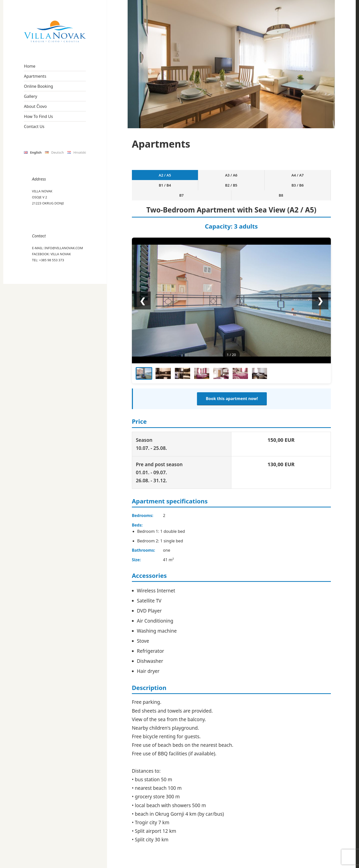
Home (30, 66)
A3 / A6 (169, 176)
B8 (318, 176)
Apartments (35, 76)
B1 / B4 (219, 176)
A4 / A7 (194, 176)
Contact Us (34, 126)
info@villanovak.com (64, 248)
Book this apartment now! (232, 382)
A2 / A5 (144, 176)
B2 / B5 (244, 176)
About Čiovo (35, 106)
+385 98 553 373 (51, 260)
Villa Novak (61, 254)
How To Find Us (38, 116)
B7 (293, 176)
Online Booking (38, 86)
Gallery (31, 96)
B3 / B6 (268, 176)
